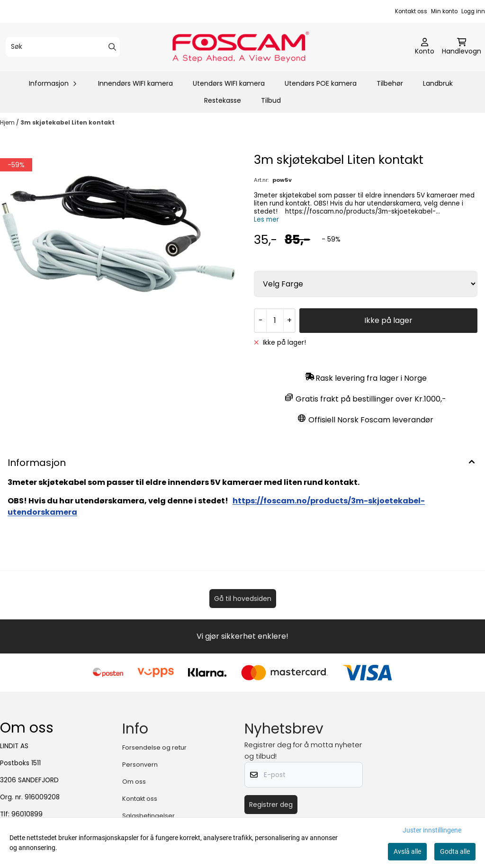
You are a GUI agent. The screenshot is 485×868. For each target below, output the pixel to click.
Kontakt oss (411, 11)
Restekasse (223, 100)
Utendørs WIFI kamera (229, 83)
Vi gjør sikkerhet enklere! (242, 636)
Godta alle (455, 851)
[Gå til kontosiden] (425, 47)
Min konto (444, 11)
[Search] (112, 47)
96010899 (27, 814)
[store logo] (245, 47)
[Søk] (63, 47)
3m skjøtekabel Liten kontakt (67, 122)
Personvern (140, 765)
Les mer (266, 219)
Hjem (8, 122)
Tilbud (271, 100)
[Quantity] (275, 321)
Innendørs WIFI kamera (135, 83)
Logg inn (473, 11)
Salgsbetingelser (148, 816)
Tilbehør (390, 83)
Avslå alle (407, 851)
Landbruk (438, 83)
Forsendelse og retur (154, 747)
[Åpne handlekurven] (462, 47)
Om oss (134, 782)
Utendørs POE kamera (321, 83)
